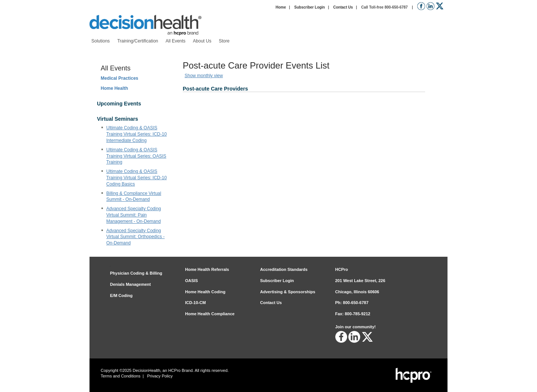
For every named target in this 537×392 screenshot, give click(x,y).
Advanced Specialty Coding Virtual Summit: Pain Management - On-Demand (134, 215)
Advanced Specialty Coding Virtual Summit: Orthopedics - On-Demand (136, 237)
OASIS (191, 281)
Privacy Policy (160, 376)
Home (281, 7)
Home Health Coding (205, 292)
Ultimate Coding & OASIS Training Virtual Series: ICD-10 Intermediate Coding (136, 134)
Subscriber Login (310, 7)
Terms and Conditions (120, 376)
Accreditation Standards (284, 269)
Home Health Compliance (210, 314)
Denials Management (130, 284)
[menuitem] (101, 41)
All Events (116, 68)
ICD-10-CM (195, 303)
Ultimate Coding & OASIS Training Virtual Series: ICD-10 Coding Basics (136, 178)
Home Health (114, 88)
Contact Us (343, 7)
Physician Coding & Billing (136, 273)
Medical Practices (120, 78)
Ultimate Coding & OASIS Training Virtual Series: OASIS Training (136, 156)
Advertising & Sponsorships (288, 292)
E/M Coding (121, 295)
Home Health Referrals (207, 269)
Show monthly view (204, 76)
